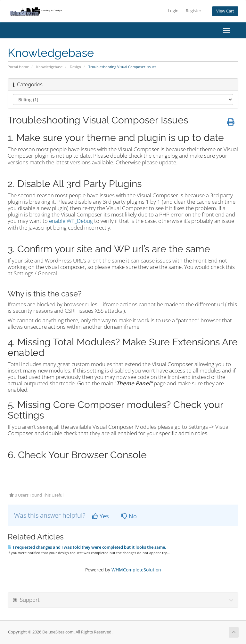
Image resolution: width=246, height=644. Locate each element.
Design (75, 67)
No (129, 516)
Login (173, 11)
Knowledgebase (49, 67)
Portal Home (18, 67)
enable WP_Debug (71, 221)
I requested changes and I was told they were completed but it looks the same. (87, 547)
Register (193, 11)
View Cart (225, 11)
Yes (101, 516)
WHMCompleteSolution (136, 570)
